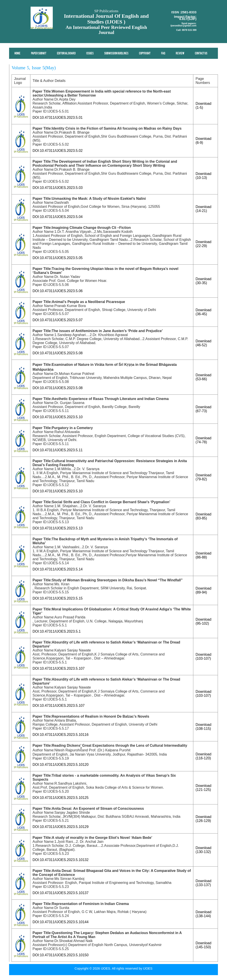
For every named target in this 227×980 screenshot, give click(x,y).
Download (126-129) (203, 819)
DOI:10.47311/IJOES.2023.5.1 (57, 631)
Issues (90, 53)
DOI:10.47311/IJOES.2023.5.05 (58, 258)
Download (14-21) (203, 209)
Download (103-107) (203, 656)
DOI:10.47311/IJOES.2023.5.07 (58, 320)
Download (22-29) (203, 244)
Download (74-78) (203, 440)
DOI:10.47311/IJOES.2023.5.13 (58, 528)
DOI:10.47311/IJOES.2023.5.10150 (61, 955)
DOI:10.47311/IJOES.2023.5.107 (59, 668)
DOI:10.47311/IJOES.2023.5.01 (58, 118)
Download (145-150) (203, 945)
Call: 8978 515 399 (186, 30)
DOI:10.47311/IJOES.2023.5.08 (58, 353)
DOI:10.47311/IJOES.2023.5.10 (58, 417)
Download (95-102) (203, 621)
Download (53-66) (203, 377)
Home (18, 53)
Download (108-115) (203, 727)
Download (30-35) (203, 281)
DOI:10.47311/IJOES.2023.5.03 (58, 188)
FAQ (163, 53)
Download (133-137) (203, 883)
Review (180, 53)
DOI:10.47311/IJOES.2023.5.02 (58, 151)
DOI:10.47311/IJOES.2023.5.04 (58, 217)
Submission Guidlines (116, 53)
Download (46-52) (203, 343)
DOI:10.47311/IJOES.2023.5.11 (58, 450)
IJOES (148, 968)
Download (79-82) (203, 477)
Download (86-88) (203, 555)
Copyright (145, 53)
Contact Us (201, 53)
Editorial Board (67, 53)
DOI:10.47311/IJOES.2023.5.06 (58, 291)
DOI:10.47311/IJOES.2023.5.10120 (61, 765)
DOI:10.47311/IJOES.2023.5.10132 (61, 860)
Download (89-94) (203, 590)
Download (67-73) (203, 409)
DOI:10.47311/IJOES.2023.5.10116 (61, 735)
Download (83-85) (203, 516)
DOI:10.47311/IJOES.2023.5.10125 (61, 798)
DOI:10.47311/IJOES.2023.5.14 (58, 569)
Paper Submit (39, 53)
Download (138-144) (203, 914)
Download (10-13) (203, 176)
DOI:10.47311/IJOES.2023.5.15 (58, 598)
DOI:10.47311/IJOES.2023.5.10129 (61, 827)
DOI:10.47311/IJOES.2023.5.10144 (61, 922)
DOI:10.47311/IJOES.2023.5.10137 (61, 893)
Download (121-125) (203, 788)
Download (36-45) (203, 312)
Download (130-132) (203, 850)
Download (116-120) (203, 756)
